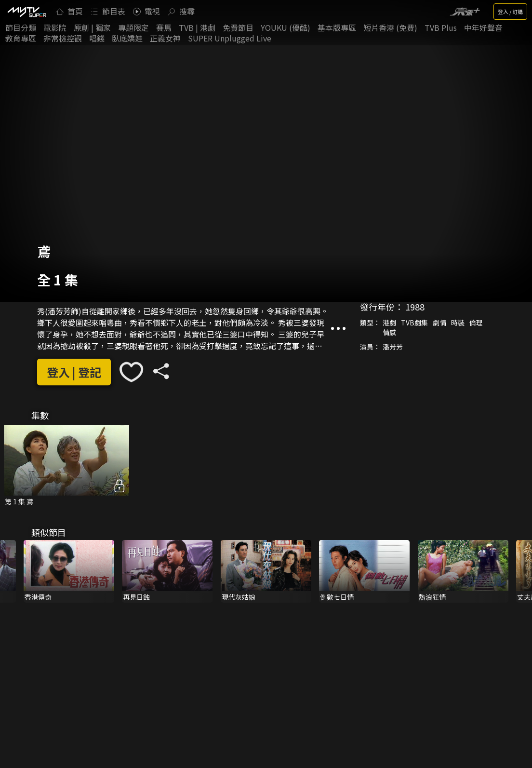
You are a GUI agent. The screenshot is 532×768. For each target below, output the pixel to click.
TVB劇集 (414, 323)
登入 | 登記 (74, 372)
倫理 (476, 323)
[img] (27, 12)
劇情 (439, 323)
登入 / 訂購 (510, 12)
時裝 (458, 323)
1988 (415, 307)
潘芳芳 (393, 347)
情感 (389, 333)
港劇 (389, 323)
